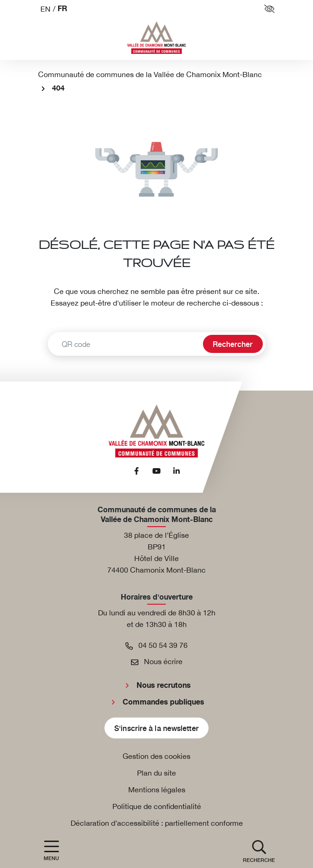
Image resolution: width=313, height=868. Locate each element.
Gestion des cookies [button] (156, 756)
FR (62, 9)
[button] (259, 851)
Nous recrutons (164, 685)
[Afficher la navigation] (51, 851)
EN (46, 9)
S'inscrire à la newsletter (156, 728)
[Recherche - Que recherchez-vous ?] (124, 344)
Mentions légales (157, 790)
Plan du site (156, 773)
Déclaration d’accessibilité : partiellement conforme (157, 823)
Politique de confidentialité (157, 806)
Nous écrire (157, 661)
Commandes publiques (163, 702)
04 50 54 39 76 (156, 645)
